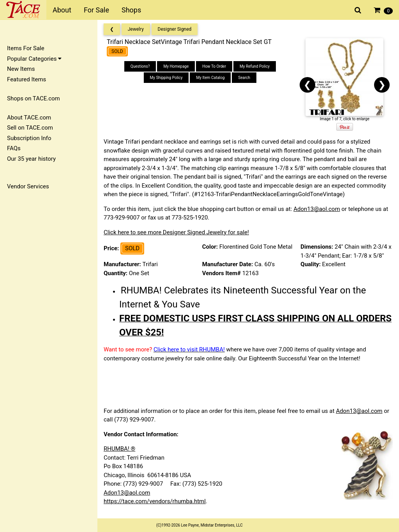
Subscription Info (29, 138)
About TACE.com (29, 118)
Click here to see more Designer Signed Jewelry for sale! (176, 232)
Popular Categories (34, 59)
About (62, 10)
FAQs (14, 148)
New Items (21, 69)
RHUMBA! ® (119, 449)
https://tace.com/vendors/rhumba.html (155, 501)
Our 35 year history (31, 159)
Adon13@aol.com (317, 209)
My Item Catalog (210, 78)
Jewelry (136, 29)
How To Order (214, 66)
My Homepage (176, 66)
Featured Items (26, 79)
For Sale (96, 10)
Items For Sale (26, 48)
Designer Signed (175, 29)
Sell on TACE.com (30, 128)
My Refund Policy (255, 66)
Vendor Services (28, 186)
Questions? (140, 66)
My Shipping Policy (166, 78)
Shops (131, 10)
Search (244, 78)
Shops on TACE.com (34, 98)
